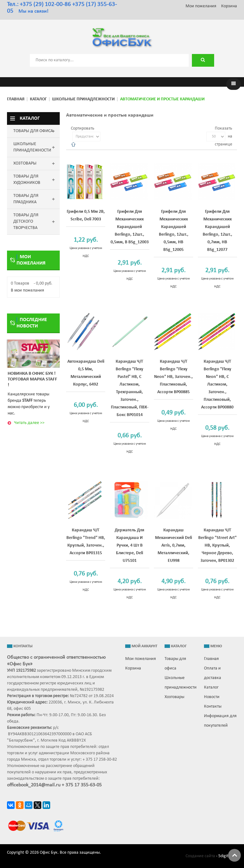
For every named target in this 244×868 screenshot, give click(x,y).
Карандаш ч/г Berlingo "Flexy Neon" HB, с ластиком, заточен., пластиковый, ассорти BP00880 (217, 384)
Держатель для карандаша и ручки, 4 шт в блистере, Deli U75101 (129, 545)
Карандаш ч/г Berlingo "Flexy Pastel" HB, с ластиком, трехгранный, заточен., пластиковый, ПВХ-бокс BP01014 (130, 388)
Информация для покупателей (220, 721)
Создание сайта (200, 856)
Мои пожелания (201, 6)
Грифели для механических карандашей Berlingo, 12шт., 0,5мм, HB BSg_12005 (174, 231)
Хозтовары (174, 697)
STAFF (27, 401)
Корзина (229, 6)
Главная (16, 99)
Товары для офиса (175, 664)
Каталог (38, 99)
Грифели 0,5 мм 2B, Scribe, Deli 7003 (86, 215)
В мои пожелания (27, 290)
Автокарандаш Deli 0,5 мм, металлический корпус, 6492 (86, 373)
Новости (212, 697)
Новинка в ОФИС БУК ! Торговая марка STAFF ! (32, 379)
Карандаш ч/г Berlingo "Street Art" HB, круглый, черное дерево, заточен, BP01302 (217, 545)
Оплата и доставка (213, 673)
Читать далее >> (29, 423)
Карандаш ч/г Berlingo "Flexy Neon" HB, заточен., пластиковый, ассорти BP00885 (173, 377)
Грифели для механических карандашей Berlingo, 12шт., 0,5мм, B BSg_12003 (130, 227)
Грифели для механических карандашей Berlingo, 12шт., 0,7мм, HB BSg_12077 (217, 231)
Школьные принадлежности (83, 99)
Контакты (213, 707)
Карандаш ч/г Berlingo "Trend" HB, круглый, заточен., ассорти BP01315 (86, 542)
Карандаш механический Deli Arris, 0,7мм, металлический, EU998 (173, 545)
